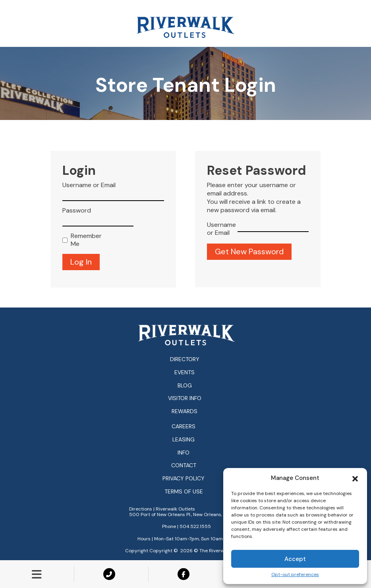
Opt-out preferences (295, 575)
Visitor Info (185, 398)
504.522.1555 (195, 526)
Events (185, 372)
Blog (185, 385)
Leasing (184, 440)
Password (77, 211)
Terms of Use (184, 492)
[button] (355, 478)
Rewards (185, 411)
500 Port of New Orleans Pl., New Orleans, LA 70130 (186, 514)
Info (184, 453)
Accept (295, 559)
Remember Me (84, 240)
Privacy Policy (184, 479)
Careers (184, 426)
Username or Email (89, 185)
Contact (184, 465)
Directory (185, 359)
